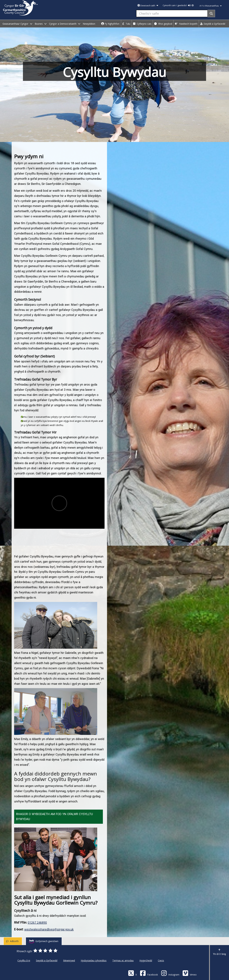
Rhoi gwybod (163, 24)
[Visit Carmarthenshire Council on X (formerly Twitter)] (132, 973)
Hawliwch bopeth (186, 24)
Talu (126, 24)
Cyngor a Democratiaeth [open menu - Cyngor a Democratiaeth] (65, 24)
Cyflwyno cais (142, 24)
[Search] (211, 13)
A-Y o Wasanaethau (211, 6)
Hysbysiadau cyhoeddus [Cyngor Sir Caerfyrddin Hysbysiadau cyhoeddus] (94, 960)
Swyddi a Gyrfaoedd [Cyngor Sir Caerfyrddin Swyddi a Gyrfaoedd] (47, 960)
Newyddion (89, 24)
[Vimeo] (190, 973)
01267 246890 (37, 923)
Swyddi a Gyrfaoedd (213, 24)
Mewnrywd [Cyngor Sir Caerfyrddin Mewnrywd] (69, 960)
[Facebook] (149, 973)
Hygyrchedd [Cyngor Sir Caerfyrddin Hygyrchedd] (146, 960)
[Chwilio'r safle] (172, 13)
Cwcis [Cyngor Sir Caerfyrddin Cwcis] (161, 960)
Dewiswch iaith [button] (148, 6)
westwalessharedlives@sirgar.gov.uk (49, 929)
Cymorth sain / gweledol (178, 5)
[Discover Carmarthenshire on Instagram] (170, 973)
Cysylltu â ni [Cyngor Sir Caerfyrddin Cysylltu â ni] (24, 960)
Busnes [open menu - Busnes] (41, 24)
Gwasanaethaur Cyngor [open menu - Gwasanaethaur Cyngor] (17, 24)
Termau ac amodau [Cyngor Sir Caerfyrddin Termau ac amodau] (123, 960)
